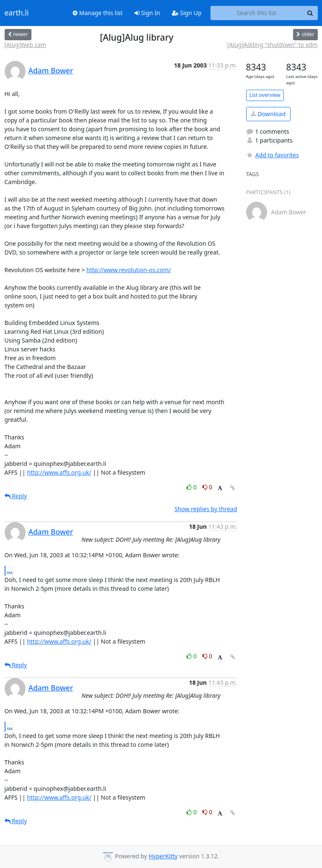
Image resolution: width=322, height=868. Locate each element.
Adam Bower (51, 70)
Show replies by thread (206, 509)
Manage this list (98, 13)
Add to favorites (273, 155)
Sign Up (187, 13)
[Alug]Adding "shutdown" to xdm (273, 45)
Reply (16, 496)
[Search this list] (257, 13)
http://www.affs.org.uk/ (59, 472)
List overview (265, 95)
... (10, 570)
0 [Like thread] (192, 487)
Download (268, 114)
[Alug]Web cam (26, 45)
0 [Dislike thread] (208, 487)
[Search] (310, 13)
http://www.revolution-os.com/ (129, 270)
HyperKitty (163, 856)
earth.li (17, 13)
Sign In (147, 13)
